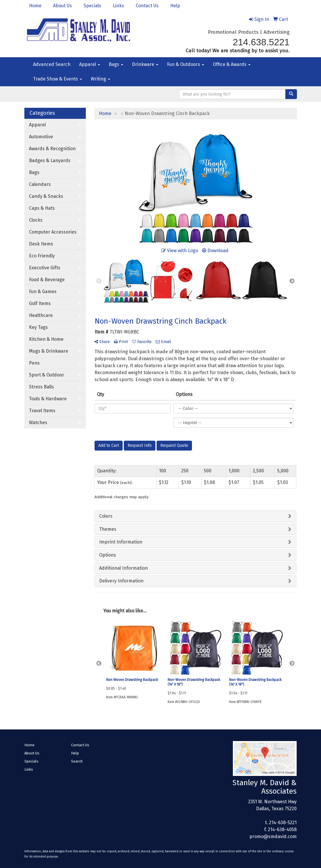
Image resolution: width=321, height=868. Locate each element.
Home (35, 6)
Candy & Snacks (46, 196)
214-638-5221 (283, 823)
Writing (100, 79)
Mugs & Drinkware (49, 351)
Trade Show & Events (58, 79)
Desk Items (41, 244)
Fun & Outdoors (186, 64)
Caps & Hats (42, 208)
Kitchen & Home (46, 339)
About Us (62, 6)
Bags (116, 64)
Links (118, 6)
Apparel (90, 64)
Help (175, 6)
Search (77, 761)
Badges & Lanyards (50, 160)
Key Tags (38, 327)
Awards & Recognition (52, 149)
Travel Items (42, 411)
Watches (38, 423)
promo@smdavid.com (273, 836)
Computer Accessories (53, 232)
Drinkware (145, 64)
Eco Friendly (42, 256)
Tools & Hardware (48, 399)
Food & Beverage (47, 280)
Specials (92, 6)
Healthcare (41, 315)
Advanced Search (52, 64)
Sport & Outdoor (47, 375)
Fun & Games (43, 292)
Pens (34, 363)
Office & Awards (232, 64)
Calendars (40, 184)
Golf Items (40, 303)
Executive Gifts (45, 268)
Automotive (41, 137)
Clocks (36, 220)
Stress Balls (41, 387)
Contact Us (147, 6)
